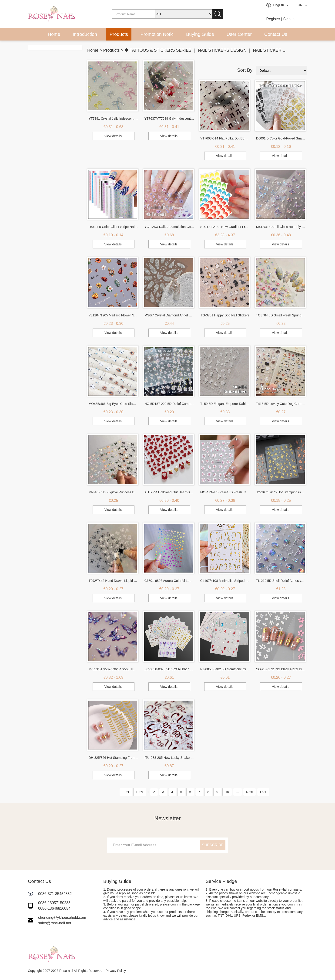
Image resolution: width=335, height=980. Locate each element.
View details (113, 136)
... (238, 792)
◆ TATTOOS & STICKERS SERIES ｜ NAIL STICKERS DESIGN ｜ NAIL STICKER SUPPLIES (214, 50)
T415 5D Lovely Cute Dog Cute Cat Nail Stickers (281, 404)
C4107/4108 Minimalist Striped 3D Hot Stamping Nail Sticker (225, 581)
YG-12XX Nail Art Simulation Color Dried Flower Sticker (169, 227)
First (126, 792)
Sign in (289, 19)
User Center (239, 34)
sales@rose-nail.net (55, 923)
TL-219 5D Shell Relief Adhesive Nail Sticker (281, 581)
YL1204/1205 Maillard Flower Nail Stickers (114, 315)
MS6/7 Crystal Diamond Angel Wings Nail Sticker (169, 315)
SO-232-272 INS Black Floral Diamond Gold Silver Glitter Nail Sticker (281, 669)
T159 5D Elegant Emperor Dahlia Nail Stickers (225, 404)
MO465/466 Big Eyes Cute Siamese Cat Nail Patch (114, 404)
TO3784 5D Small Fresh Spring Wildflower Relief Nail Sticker (281, 315)
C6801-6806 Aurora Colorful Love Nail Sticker (169, 581)
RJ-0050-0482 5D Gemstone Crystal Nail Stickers (225, 669)
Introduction (85, 34)
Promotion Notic (157, 34)
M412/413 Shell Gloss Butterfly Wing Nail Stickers (281, 227)
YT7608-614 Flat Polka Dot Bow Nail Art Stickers (225, 138)
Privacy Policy (116, 971)
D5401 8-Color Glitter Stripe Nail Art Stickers (114, 227)
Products (119, 34)
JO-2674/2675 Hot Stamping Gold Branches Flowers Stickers (281, 492)
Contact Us (276, 34)
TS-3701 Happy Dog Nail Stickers (225, 315)
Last (263, 792)
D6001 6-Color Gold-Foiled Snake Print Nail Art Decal (281, 138)
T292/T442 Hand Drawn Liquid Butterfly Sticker (114, 581)
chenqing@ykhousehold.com (62, 917)
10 (227, 792)
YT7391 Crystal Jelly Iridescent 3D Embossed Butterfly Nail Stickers (114, 119)
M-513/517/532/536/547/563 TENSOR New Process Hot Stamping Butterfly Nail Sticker (114, 669)
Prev (140, 792)
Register (273, 19)
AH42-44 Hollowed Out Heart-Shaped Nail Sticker (169, 492)
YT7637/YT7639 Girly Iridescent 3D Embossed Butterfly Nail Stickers (169, 119)
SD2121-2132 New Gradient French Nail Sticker (225, 227)
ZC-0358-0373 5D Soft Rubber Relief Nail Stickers (169, 669)
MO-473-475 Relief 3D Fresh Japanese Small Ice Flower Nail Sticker (225, 492)
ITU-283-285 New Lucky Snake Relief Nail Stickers (169, 758)
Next (250, 792)
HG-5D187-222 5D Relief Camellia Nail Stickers (169, 404)
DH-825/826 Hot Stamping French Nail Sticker (114, 758)
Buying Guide (200, 34)
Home (54, 34)
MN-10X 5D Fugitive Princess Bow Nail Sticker (114, 492)
